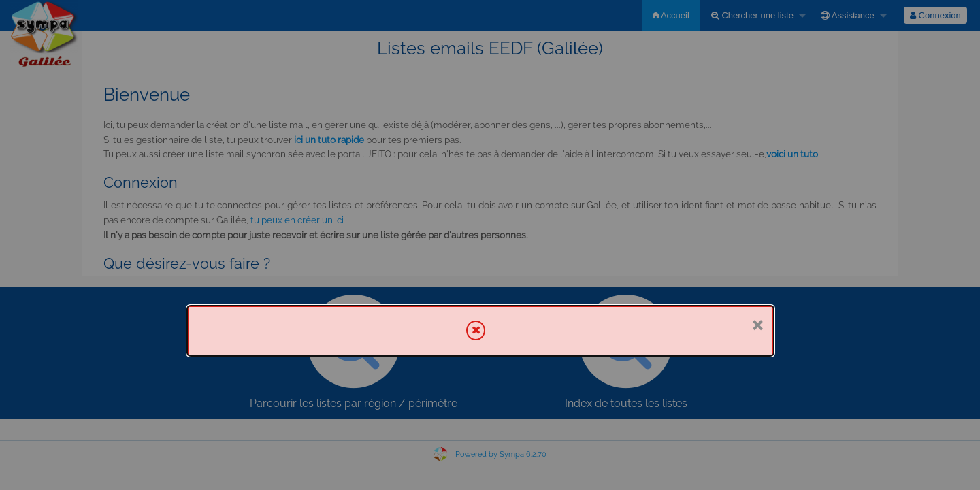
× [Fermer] (757, 324)
